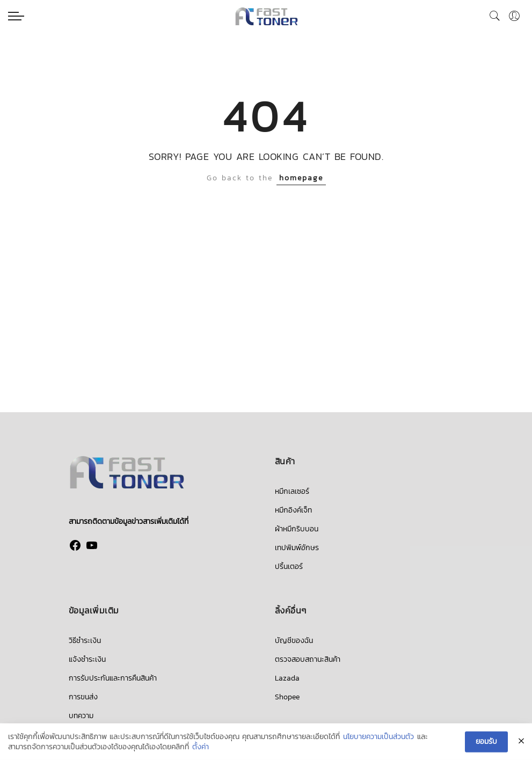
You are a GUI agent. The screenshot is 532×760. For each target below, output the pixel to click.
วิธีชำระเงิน (85, 641)
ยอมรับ (486, 742)
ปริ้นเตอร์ (289, 567)
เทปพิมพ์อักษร (297, 548)
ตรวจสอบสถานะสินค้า (308, 659)
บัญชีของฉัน (294, 641)
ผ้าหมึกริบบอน (297, 529)
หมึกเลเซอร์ (292, 491)
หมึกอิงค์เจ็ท (293, 510)
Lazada (287, 678)
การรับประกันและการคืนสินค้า (113, 678)
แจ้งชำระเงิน (87, 659)
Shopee (287, 697)
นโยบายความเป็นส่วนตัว (378, 737)
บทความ (81, 716)
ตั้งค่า (201, 748)
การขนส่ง (83, 697)
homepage (301, 178)
